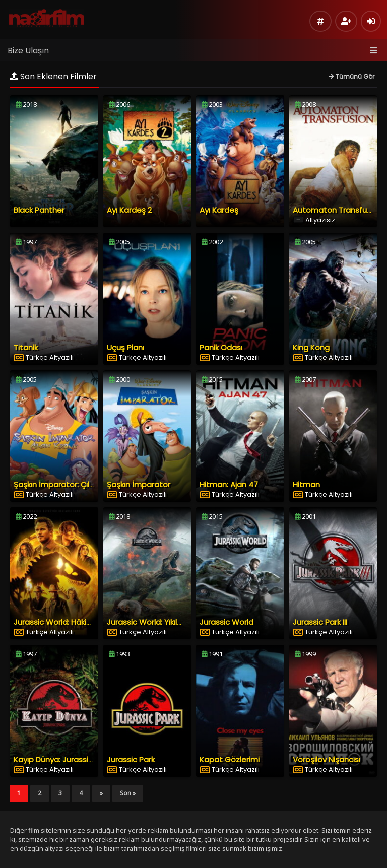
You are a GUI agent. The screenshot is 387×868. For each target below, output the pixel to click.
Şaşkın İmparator (139, 484)
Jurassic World (227, 622)
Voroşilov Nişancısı (327, 759)
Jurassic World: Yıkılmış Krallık (159, 622)
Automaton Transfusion (337, 210)
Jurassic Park (131, 759)
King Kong (311, 347)
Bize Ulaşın (28, 51)
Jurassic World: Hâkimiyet (61, 622)
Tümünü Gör (351, 76)
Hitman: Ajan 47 (229, 484)
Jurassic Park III (320, 622)
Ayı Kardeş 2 (129, 210)
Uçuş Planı (125, 347)
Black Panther (39, 210)
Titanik (26, 347)
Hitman (306, 484)
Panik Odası (221, 347)
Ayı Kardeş (219, 210)
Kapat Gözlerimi (230, 759)
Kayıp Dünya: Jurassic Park (62, 759)
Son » (128, 793)
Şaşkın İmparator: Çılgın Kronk (68, 484)
